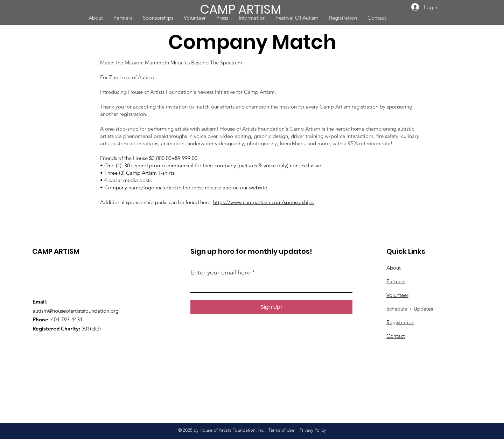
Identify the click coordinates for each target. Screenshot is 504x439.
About (394, 268)
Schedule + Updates (410, 309)
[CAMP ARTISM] (246, 9)
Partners (396, 281)
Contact (396, 336)
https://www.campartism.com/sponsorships (263, 202)
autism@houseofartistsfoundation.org (76, 311)
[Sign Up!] (271, 307)
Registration (400, 322)
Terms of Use (281, 430)
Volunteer (397, 295)
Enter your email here (220, 272)
